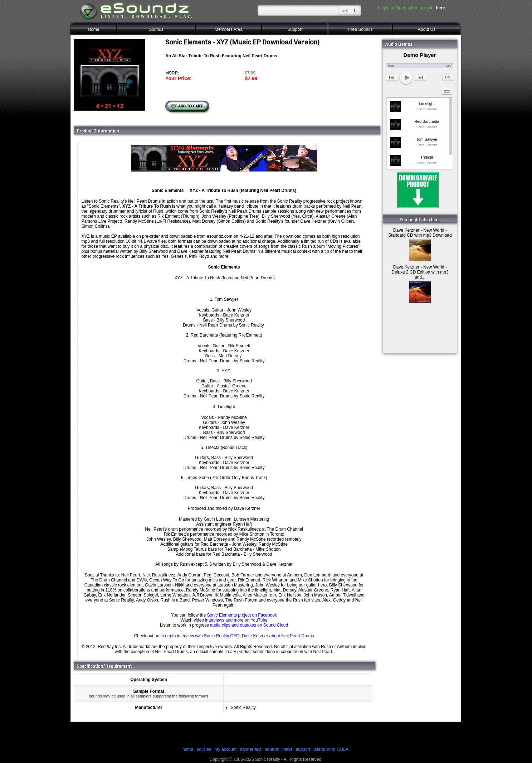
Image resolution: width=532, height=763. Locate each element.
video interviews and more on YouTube (230, 620)
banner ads (251, 749)
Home (93, 29)
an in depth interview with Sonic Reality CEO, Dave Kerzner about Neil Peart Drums (234, 636)
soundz (272, 749)
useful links (324, 749)
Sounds (156, 29)
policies (204, 749)
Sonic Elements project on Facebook (242, 615)
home (188, 749)
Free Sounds (360, 29)
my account (226, 749)
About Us (427, 29)
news (287, 749)
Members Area (229, 29)
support (304, 749)
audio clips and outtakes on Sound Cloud (249, 625)
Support (295, 29)
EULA (343, 749)
